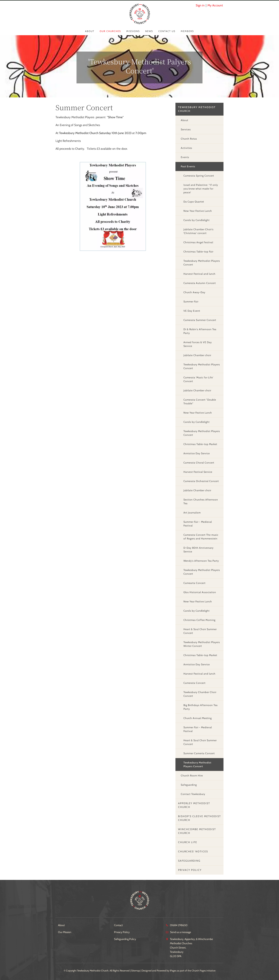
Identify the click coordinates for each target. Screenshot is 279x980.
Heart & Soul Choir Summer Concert (200, 631)
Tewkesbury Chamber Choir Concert (200, 694)
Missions (133, 31)
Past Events (188, 166)
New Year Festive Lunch (198, 211)
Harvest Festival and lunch (199, 274)
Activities (186, 148)
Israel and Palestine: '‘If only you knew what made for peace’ (201, 189)
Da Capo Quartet (194, 202)
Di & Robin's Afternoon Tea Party (200, 331)
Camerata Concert (194, 683)
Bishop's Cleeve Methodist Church (199, 818)
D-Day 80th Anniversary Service (198, 550)
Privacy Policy (190, 870)
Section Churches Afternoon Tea (201, 501)
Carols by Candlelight (197, 220)
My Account (215, 5)
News (149, 31)
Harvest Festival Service (198, 472)
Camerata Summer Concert (200, 320)
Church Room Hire (192, 776)
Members (187, 31)
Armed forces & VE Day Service (198, 344)
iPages (173, 971)
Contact (118, 925)
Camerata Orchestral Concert (201, 481)
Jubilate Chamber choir (197, 355)
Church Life (188, 842)
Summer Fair (191, 302)
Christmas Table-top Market (200, 444)
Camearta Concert (194, 583)
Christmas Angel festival (198, 242)
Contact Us (167, 31)
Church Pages (199, 971)
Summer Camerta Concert (199, 753)
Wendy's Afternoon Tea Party (201, 561)
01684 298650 (179, 925)
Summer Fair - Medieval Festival (198, 524)
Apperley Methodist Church (194, 805)
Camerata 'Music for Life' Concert (198, 379)
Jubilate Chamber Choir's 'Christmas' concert (198, 231)
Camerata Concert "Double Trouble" (200, 402)
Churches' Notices (193, 851)
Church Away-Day (194, 292)
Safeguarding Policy (125, 939)
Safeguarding (189, 785)
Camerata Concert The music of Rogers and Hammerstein (201, 537)
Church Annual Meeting (198, 718)
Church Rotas (189, 139)
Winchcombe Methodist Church (197, 831)
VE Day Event (192, 311)
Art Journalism (192, 513)
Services (186, 129)
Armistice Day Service (197, 453)
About (90, 31)
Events (185, 157)
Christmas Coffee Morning (199, 620)
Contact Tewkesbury (193, 794)
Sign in (200, 5)
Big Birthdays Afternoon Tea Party (201, 707)
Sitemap (136, 971)
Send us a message (181, 932)
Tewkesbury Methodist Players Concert (202, 263)
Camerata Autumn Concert (200, 283)
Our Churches (110, 31)
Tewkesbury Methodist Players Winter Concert (202, 644)
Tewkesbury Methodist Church (197, 109)
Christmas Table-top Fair (198, 252)
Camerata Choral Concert (199, 463)
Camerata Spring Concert (199, 176)
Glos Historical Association (200, 592)
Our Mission (65, 932)
